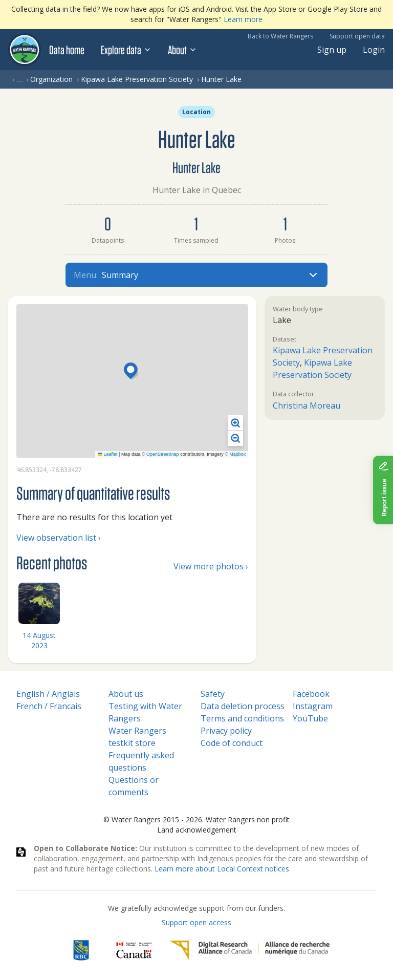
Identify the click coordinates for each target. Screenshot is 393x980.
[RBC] (81, 950)
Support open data (357, 36)
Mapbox (237, 454)
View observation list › (59, 538)
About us (126, 694)
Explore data (126, 50)
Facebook (311, 694)
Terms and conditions (242, 718)
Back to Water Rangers (280, 36)
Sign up (332, 50)
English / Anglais (48, 694)
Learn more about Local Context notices (222, 869)
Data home (67, 50)
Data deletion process (243, 706)
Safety (213, 694)
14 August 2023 (39, 640)
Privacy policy (226, 731)
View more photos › (211, 566)
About (182, 50)
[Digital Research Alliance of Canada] (249, 950)
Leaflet (108, 454)
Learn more (243, 19)
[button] (132, 372)
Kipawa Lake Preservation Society (137, 79)
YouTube (310, 718)
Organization (51, 79)
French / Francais (49, 706)
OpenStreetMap (163, 454)
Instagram (313, 706)
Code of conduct (232, 743)
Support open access (196, 922)
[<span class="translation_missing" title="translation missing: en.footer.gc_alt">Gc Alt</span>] (134, 950)
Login (374, 50)
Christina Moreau (307, 406)
